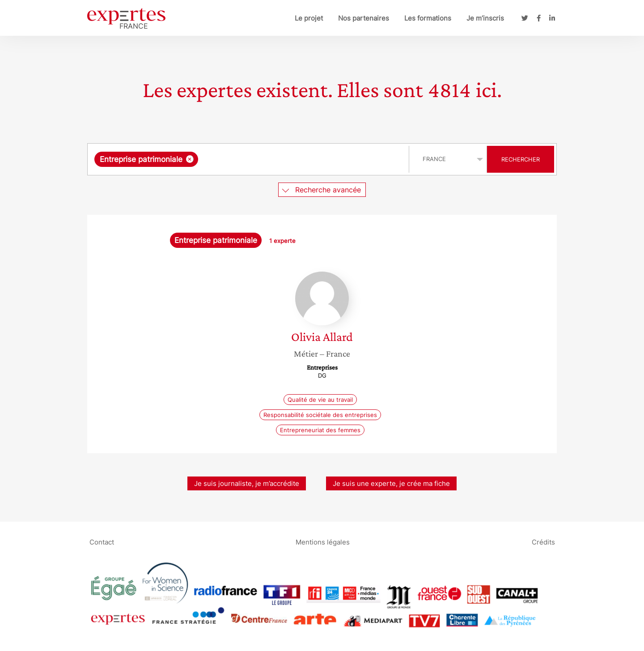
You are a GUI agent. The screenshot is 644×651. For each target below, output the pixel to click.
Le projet (309, 18)
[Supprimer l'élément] (190, 159)
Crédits (543, 542)
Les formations (428, 18)
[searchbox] (292, 159)
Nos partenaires (364, 18)
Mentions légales (323, 542)
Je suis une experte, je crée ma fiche (391, 483)
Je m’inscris (485, 18)
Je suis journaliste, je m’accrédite (247, 483)
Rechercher (521, 159)
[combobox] (249, 159)
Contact (102, 542)
